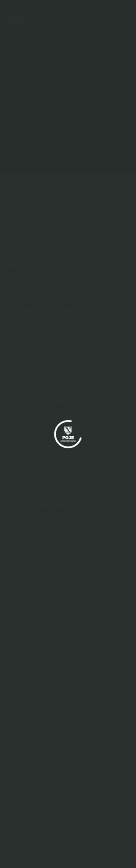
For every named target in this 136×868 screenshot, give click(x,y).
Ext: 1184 (22, 553)
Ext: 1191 (22, 281)
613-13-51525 (99, 629)
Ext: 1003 (22, 315)
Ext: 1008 (22, 382)
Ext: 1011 (22, 416)
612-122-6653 (89, 248)
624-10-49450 (36, 596)
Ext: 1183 (22, 520)
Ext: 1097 (22, 486)
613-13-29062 (76, 616)
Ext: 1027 (22, 452)
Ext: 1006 (22, 348)
